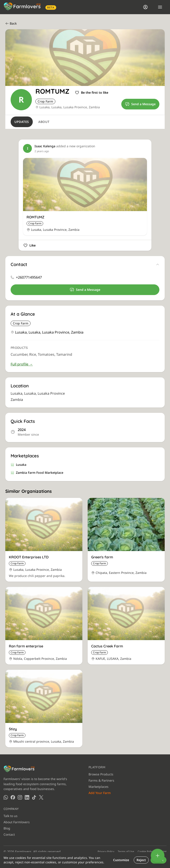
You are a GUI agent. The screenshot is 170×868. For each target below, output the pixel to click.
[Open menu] (160, 7)
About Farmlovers (17, 822)
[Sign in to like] (92, 93)
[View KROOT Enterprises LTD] (44, 540)
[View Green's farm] (126, 540)
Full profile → (22, 364)
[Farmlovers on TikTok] (34, 797)
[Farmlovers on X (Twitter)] (41, 797)
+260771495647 (29, 277)
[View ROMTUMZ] (85, 197)
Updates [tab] (22, 122)
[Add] (158, 856)
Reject (141, 860)
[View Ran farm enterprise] (44, 626)
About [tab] (44, 122)
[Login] (145, 7)
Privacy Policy (106, 852)
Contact (9, 834)
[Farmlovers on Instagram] (20, 797)
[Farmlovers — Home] (24, 7)
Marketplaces (99, 787)
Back (11, 23)
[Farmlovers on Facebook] (13, 797)
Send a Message (140, 104)
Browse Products (101, 774)
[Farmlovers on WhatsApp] (6, 797)
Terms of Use (126, 852)
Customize (121, 860)
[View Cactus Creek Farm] (126, 626)
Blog (7, 828)
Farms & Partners (101, 780)
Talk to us (11, 816)
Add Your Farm (100, 793)
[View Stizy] (44, 709)
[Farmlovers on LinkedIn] (27, 797)
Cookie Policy (146, 852)
